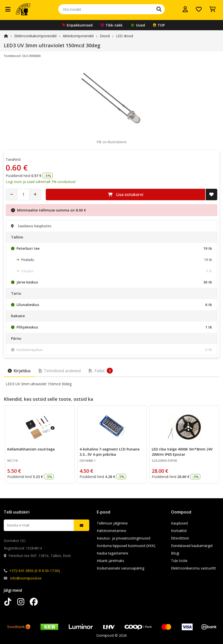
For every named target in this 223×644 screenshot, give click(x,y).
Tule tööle (179, 561)
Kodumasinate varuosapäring (120, 568)
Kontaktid (179, 531)
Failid (101, 371)
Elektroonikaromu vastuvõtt (193, 568)
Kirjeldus (19, 371)
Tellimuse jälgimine (112, 523)
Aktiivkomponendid (78, 36)
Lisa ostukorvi (126, 194)
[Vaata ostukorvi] (212, 9)
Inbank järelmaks (110, 561)
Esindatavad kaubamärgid (192, 546)
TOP (159, 25)
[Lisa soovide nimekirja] (211, 194)
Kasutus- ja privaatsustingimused (123, 538)
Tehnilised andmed (60, 371)
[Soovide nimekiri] (199, 9)
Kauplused (179, 523)
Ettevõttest (180, 538)
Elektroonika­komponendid (35, 36)
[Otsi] (159, 9)
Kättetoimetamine (111, 531)
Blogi (175, 553)
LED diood (124, 36)
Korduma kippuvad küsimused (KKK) (126, 546)
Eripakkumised (77, 25)
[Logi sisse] (185, 9)
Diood (105, 36)
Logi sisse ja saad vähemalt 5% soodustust (41, 182)
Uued (138, 25)
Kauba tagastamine (112, 553)
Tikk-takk (111, 25)
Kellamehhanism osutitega (31, 449)
